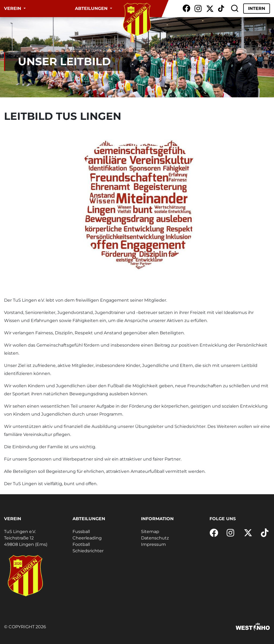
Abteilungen (92, 8)
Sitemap (150, 532)
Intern (257, 8)
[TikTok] (221, 9)
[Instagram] (198, 9)
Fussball (81, 532)
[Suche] (235, 9)
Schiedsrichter (88, 551)
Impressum (153, 544)
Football (81, 544)
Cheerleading (87, 538)
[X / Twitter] (210, 9)
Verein (13, 8)
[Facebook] (186, 9)
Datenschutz (155, 538)
